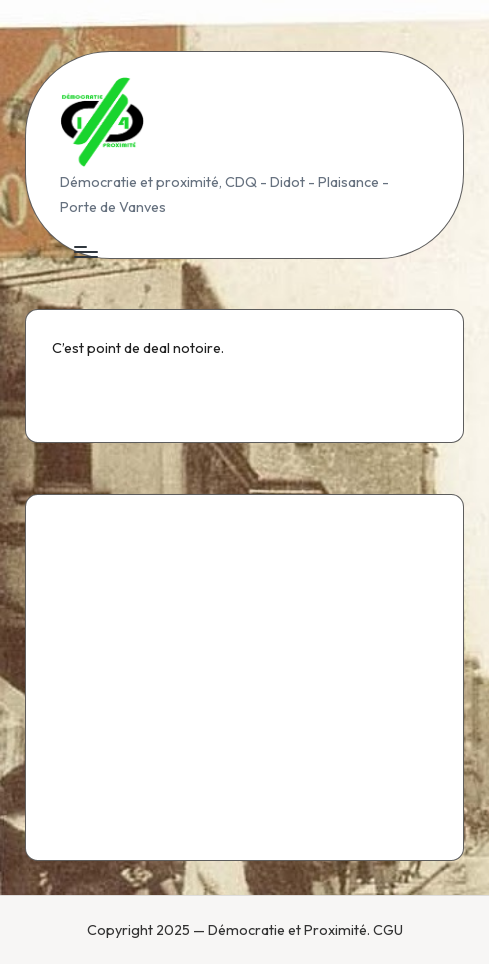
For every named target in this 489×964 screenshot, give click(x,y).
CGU (388, 930)
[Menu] (84, 252)
